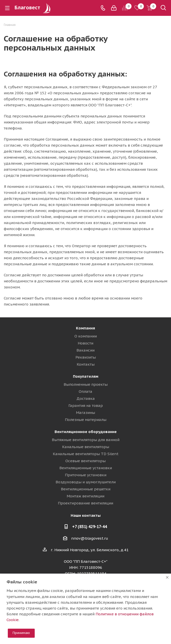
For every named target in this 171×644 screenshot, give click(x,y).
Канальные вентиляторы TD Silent (86, 454)
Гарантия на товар (86, 405)
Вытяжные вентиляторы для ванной (86, 440)
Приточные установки (86, 475)
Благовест (33, 8)
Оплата (85, 391)
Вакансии (85, 350)
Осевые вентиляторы (85, 461)
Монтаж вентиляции (85, 496)
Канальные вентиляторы (86, 447)
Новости (85, 343)
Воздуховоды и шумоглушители (86, 482)
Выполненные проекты (86, 384)
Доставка (86, 398)
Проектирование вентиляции (85, 503)
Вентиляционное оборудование (86, 432)
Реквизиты (86, 357)
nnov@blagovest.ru (90, 538)
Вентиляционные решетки (86, 489)
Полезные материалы (86, 420)
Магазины (85, 413)
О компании (86, 336)
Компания (85, 328)
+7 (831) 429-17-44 (90, 527)
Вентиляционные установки (86, 468)
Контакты (86, 364)
